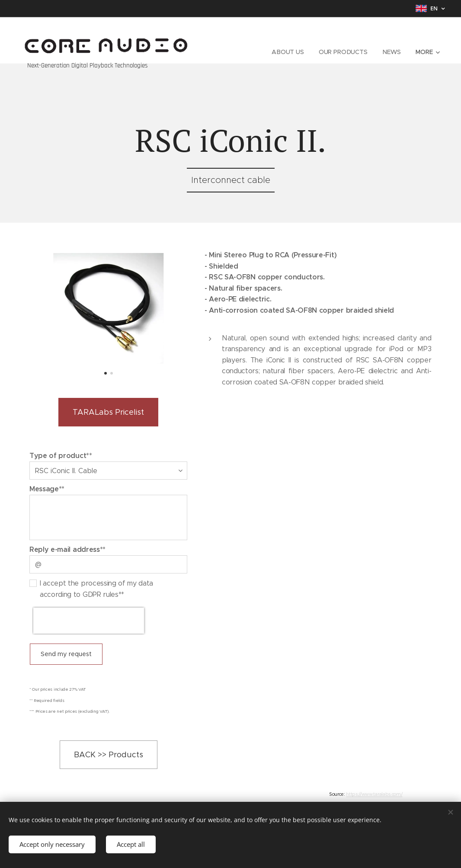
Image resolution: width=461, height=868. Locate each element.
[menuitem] (288, 52)
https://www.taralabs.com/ (374, 794)
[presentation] (89, 621)
